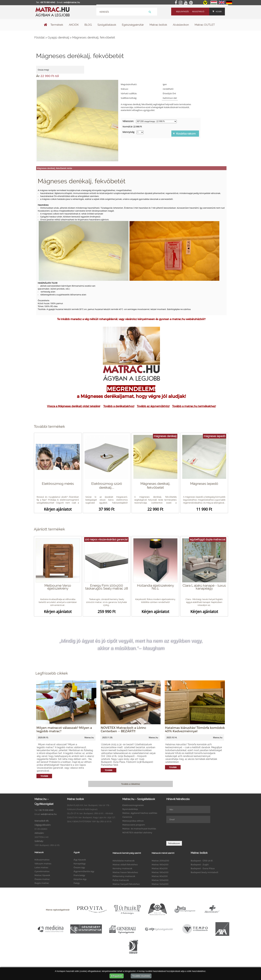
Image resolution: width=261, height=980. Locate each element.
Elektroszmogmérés (133, 805)
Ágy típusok (80, 860)
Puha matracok (121, 880)
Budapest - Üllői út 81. (202, 861)
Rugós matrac (42, 883)
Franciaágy (79, 875)
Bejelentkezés (182, 11)
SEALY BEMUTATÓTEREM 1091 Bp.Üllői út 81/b (89, 821)
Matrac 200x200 (160, 861)
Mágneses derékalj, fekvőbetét (94, 37)
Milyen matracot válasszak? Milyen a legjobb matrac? (64, 729)
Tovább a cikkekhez (131, 784)
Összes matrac (42, 879)
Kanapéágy (80, 864)
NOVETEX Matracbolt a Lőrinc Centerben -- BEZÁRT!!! (124, 729)
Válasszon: (128, 121)
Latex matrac (41, 867)
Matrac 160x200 (160, 864)
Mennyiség (128, 132)
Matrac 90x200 (160, 876)
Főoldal (39, 37)
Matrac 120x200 (160, 880)
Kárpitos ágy (80, 879)
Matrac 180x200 (160, 872)
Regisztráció (198, 11)
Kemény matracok (122, 868)
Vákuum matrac (43, 864)
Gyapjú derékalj (58, 37)
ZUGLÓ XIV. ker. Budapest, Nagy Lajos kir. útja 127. (91, 817)
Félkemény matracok (124, 876)
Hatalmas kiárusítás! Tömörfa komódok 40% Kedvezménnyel (195, 729)
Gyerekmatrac (42, 871)
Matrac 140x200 (160, 884)
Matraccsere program (134, 825)
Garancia (127, 817)
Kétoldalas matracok (124, 861)
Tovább (44, 776)
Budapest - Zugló (200, 864)
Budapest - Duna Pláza (203, 868)
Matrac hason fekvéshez (125, 872)
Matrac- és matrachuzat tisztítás (139, 829)
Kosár (217, 11)
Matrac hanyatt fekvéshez (126, 884)
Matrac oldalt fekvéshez (125, 864)
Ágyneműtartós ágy (84, 871)
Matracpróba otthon (133, 821)
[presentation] (191, 832)
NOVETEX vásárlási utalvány (137, 832)
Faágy (77, 883)
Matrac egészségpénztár (58, 910)
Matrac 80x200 (160, 868)
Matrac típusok (42, 875)
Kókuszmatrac (42, 860)
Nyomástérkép (130, 809)
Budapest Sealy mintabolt (204, 872)
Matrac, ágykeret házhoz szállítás (140, 813)
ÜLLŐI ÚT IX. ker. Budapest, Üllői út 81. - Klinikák (90, 813)
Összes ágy (79, 867)
